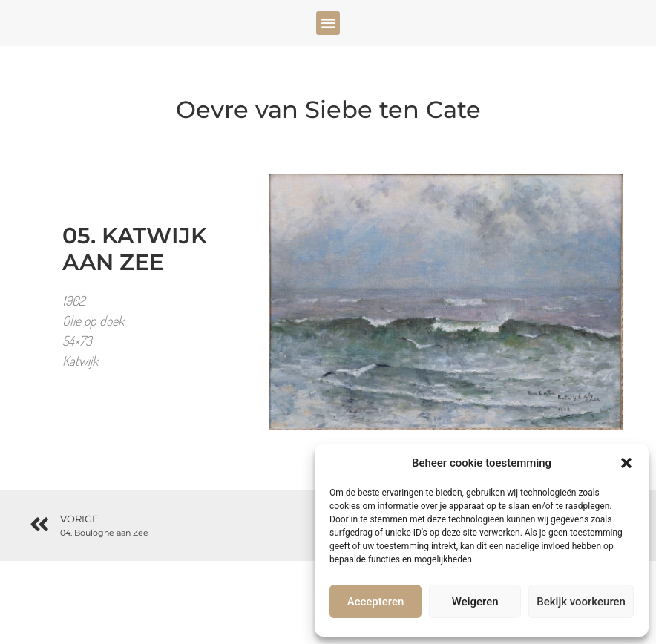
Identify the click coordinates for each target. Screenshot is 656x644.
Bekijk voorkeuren (581, 602)
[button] (626, 463)
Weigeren (475, 602)
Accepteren (376, 602)
